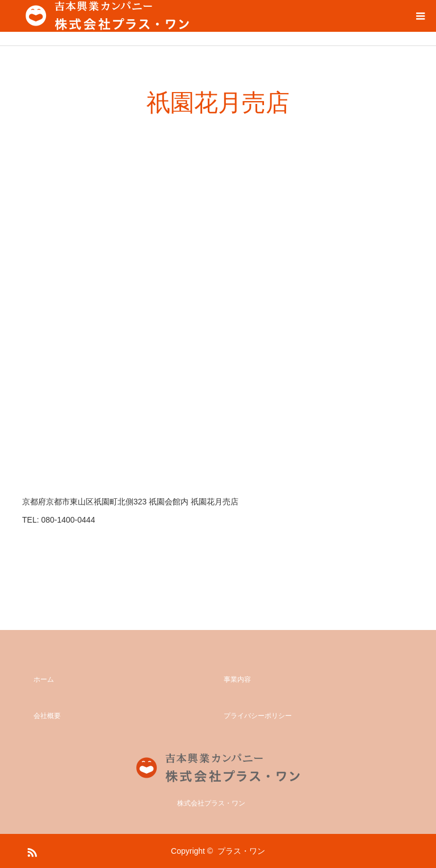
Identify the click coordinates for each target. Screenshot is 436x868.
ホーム (44, 679)
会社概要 (47, 716)
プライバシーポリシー (258, 716)
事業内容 (237, 679)
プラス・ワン (241, 851)
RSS (31, 850)
